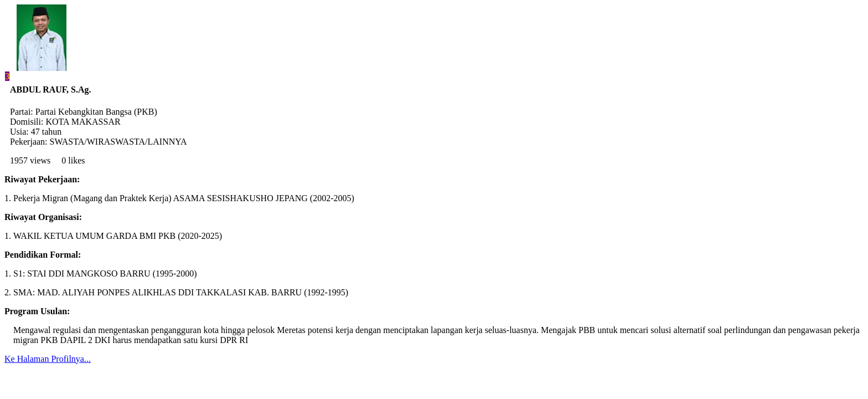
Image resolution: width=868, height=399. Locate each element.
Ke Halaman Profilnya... (48, 359)
